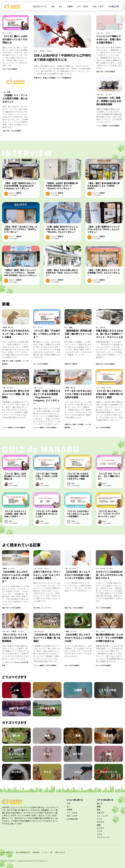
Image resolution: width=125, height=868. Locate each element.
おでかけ (10, 388)
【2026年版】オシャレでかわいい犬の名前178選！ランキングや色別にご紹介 (78, 575)
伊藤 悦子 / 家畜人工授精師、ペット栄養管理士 (53, 78)
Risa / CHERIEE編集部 (103, 608)
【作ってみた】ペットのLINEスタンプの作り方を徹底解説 (15, 638)
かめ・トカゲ (98, 6)
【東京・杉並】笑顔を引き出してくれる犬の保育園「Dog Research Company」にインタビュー (47, 397)
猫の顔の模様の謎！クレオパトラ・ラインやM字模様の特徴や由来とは (109, 638)
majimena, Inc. (43, 861)
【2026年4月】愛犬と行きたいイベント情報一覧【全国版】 (16, 394)
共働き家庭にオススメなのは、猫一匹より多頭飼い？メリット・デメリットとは (109, 334)
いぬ (52, 6)
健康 (71, 327)
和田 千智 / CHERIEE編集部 (12, 131)
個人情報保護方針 (23, 852)
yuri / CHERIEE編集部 (10, 69)
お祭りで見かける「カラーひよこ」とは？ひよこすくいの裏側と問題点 (47, 575)
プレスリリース (103, 837)
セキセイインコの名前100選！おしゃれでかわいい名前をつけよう (109, 575)
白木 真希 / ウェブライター (43, 608)
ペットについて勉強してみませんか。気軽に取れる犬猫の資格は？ (109, 39)
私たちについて (40, 6)
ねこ (61, 6)
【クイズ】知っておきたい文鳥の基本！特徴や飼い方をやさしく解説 (109, 394)
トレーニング (102, 816)
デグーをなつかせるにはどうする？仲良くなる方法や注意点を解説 (78, 394)
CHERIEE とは (8, 852)
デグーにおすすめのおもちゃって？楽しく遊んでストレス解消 (16, 334)
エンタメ (109, 95)
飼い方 (11, 327)
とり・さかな (83, 6)
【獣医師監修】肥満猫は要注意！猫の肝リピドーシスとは (78, 334)
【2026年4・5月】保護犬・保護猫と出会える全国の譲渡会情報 (109, 101)
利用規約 (36, 852)
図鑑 (9, 92)
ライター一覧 (47, 852)
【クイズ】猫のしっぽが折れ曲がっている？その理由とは (15, 39)
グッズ (100, 819)
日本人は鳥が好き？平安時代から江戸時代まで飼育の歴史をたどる (62, 57)
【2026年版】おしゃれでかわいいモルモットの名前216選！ (78, 638)
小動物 (70, 6)
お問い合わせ (60, 852)
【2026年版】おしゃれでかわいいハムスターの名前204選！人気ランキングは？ (16, 576)
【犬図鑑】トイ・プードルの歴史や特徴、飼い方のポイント (15, 98)
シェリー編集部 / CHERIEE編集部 (108, 126)
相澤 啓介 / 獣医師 (71, 364)
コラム (49, 51)
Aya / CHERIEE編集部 (103, 427)
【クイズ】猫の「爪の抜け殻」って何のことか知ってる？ (47, 334)
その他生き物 (113, 6)
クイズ (10, 33)
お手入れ (100, 813)
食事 (99, 810)
